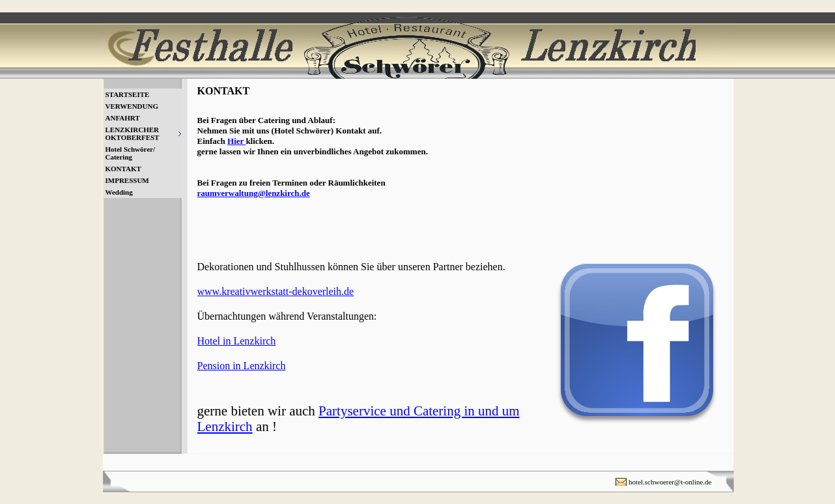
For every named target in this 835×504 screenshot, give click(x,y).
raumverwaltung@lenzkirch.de (254, 193)
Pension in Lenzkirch (242, 366)
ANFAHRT (123, 118)
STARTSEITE (128, 94)
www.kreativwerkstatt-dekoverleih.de (276, 291)
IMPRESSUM (127, 180)
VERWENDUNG (132, 106)
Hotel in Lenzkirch (237, 341)
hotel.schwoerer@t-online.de (670, 482)
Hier (236, 141)
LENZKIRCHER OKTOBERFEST (133, 133)
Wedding (119, 192)
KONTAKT (123, 169)
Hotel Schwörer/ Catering (130, 153)
